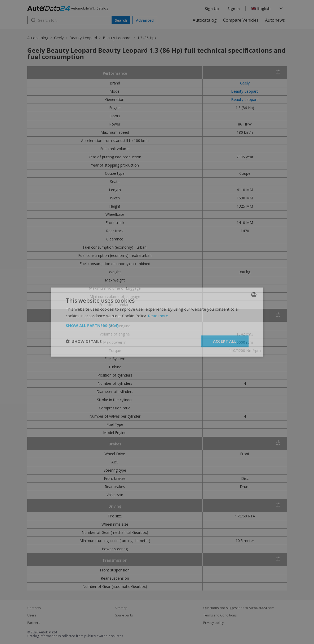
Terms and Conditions (220, 615)
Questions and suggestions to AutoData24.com (239, 608)
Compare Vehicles (241, 20)
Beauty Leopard (83, 38)
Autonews (275, 20)
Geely (59, 38)
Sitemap (121, 608)
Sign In (234, 9)
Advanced (145, 20)
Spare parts (124, 615)
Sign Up (212, 9)
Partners (34, 623)
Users (32, 615)
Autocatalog (205, 20)
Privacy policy (213, 623)
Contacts (34, 608)
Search (121, 20)
